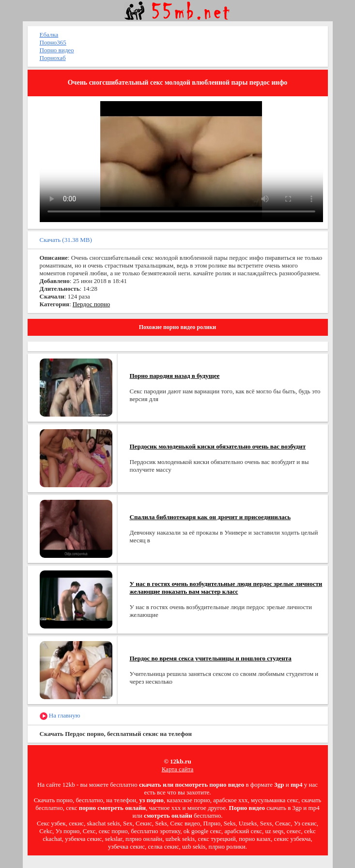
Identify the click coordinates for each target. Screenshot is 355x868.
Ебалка (49, 35)
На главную (60, 716)
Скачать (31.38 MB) (66, 240)
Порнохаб (53, 58)
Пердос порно (91, 304)
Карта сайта (178, 769)
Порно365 (53, 42)
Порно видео (57, 50)
